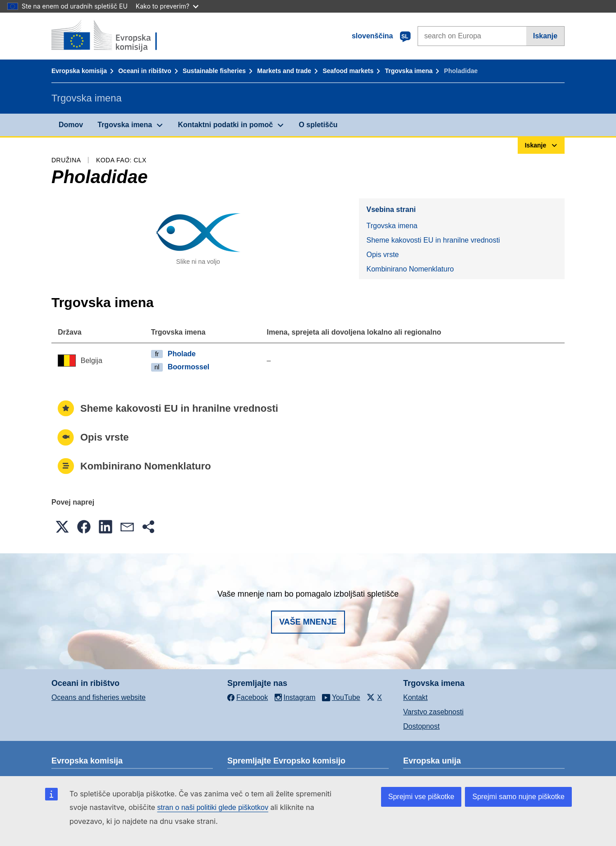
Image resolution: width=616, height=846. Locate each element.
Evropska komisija (79, 71)
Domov (71, 125)
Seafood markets (348, 71)
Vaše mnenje (308, 622)
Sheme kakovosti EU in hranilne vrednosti (433, 240)
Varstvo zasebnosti (433, 712)
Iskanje (545, 36)
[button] (62, 527)
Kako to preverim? (167, 6)
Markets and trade (284, 71)
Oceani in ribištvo (145, 71)
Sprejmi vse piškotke (421, 797)
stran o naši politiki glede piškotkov (213, 807)
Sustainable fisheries (214, 71)
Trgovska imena (409, 71)
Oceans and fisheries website (99, 697)
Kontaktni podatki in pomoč (225, 125)
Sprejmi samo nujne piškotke (518, 797)
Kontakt (415, 697)
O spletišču (318, 125)
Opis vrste (382, 255)
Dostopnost (421, 726)
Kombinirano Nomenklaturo (410, 269)
